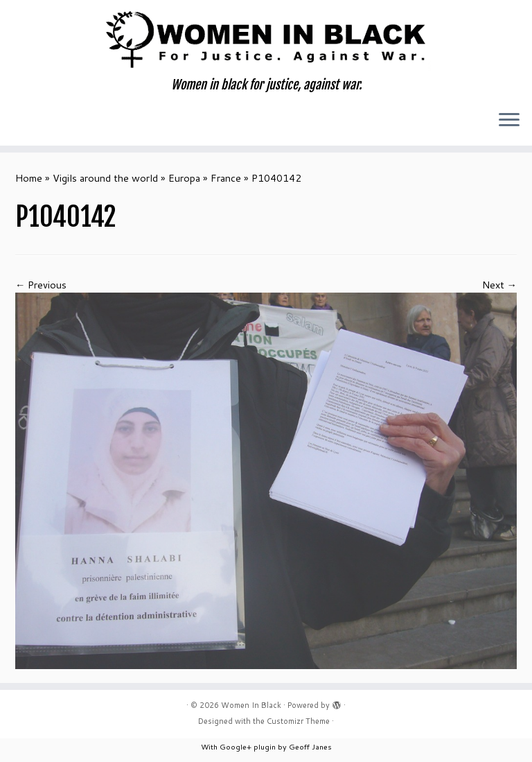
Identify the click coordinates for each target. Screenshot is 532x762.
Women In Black (251, 705)
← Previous (41, 285)
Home (29, 178)
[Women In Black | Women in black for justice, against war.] (266, 39)
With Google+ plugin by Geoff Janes (266, 746)
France (226, 178)
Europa (184, 178)
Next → (499, 285)
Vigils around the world (105, 178)
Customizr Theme (298, 721)
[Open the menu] (509, 121)
